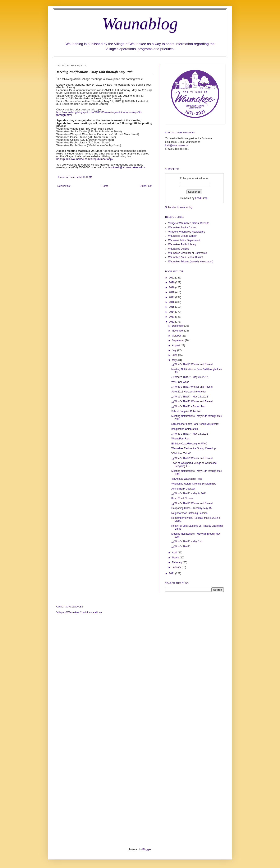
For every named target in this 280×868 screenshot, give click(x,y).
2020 (172, 282)
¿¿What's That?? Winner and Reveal (192, 364)
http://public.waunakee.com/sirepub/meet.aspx (85, 159)
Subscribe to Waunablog (179, 207)
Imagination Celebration (185, 429)
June (175, 355)
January (177, 567)
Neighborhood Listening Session (189, 513)
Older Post (146, 186)
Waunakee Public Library (182, 244)
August (176, 345)
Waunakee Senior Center (182, 228)
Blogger (147, 849)
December (178, 326)
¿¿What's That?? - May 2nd (187, 542)
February (177, 562)
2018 (172, 292)
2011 (172, 573)
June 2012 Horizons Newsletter (189, 392)
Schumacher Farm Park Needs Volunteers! (195, 424)
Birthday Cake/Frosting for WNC (189, 444)
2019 (172, 287)
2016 (172, 302)
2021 (172, 278)
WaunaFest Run (180, 439)
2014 (172, 312)
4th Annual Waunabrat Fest (186, 479)
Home (105, 186)
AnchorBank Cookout (183, 489)
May (175, 360)
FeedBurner (202, 198)
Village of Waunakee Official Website (189, 223)
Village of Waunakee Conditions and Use (79, 612)
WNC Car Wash (180, 382)
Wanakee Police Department (184, 240)
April (175, 553)
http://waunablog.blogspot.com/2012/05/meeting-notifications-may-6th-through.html (99, 114)
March (176, 558)
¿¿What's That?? (181, 547)
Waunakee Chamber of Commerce (188, 253)
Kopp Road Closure (182, 498)
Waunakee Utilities (179, 249)
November (178, 331)
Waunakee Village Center (182, 236)
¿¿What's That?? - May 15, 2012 (190, 434)
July (175, 350)
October (177, 336)
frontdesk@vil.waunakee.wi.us (127, 167)
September (178, 340)
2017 (172, 297)
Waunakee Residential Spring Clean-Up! (194, 448)
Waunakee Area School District (186, 257)
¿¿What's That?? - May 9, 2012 (189, 493)
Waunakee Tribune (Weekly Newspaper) (191, 262)
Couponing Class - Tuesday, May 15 (191, 508)
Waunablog (140, 24)
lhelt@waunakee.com (177, 146)
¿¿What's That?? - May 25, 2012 (190, 397)
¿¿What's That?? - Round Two (188, 406)
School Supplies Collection (186, 411)
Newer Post (64, 186)
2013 (172, 317)
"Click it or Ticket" (181, 453)
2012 (172, 322)
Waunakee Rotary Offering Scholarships (194, 484)
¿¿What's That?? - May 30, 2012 (190, 377)
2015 (172, 307)
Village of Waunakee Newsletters (187, 232)
